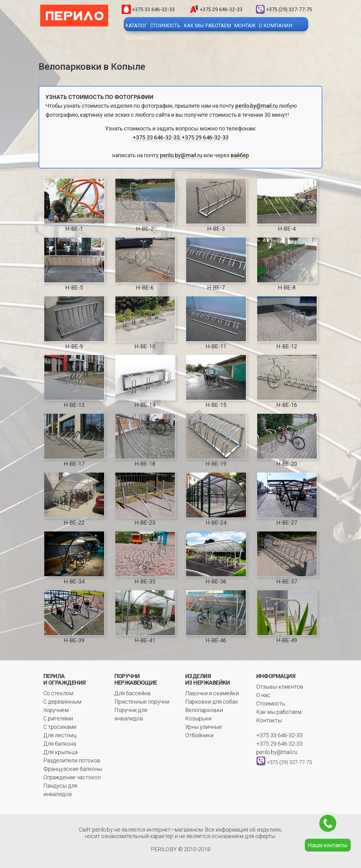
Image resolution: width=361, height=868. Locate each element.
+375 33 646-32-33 (154, 9)
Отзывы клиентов (280, 687)
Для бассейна (132, 693)
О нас (263, 695)
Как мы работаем (207, 26)
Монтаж (245, 26)
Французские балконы (73, 769)
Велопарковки (204, 710)
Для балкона (60, 744)
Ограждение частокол (72, 777)
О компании (276, 26)
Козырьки (198, 718)
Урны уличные (204, 727)
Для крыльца (60, 752)
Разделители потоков (72, 760)
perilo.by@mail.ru (257, 106)
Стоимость (165, 26)
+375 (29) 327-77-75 (289, 9)
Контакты (139, 38)
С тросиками (60, 727)
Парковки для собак (212, 702)
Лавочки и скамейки (212, 693)
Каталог (136, 26)
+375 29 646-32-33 (221, 9)
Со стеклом (58, 693)
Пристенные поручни (142, 702)
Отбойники (199, 735)
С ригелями (58, 718)
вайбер (240, 155)
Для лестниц (60, 735)
